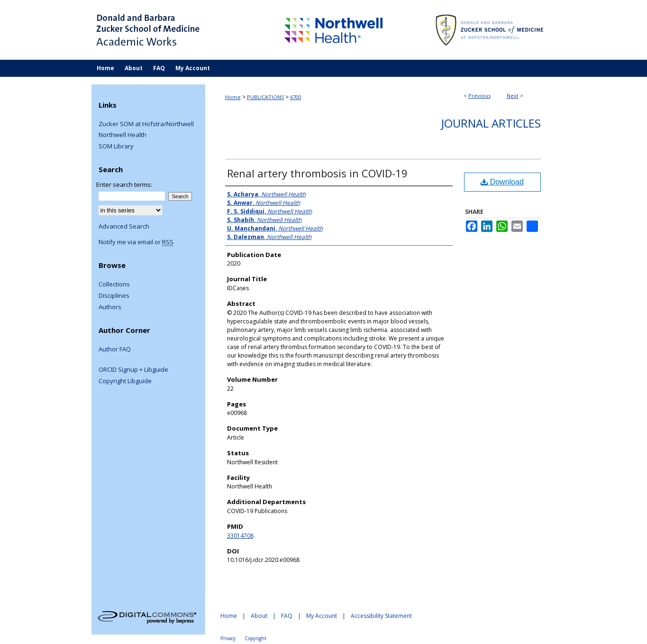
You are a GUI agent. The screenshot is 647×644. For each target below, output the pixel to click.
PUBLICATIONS (265, 97)
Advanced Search (124, 226)
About (259, 616)
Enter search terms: (124, 184)
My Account (322, 616)
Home (233, 97)
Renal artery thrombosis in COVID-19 (317, 173)
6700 (296, 97)
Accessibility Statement (381, 616)
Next (513, 96)
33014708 (240, 536)
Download (502, 182)
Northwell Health (123, 135)
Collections (114, 285)
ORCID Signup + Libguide (133, 370)
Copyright (255, 638)
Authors (110, 307)
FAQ (287, 616)
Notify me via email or (136, 242)
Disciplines (114, 296)
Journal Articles (491, 123)
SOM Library (116, 147)
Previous (479, 96)
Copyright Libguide (125, 381)
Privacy (228, 638)
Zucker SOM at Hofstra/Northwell (146, 124)
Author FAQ (115, 350)
